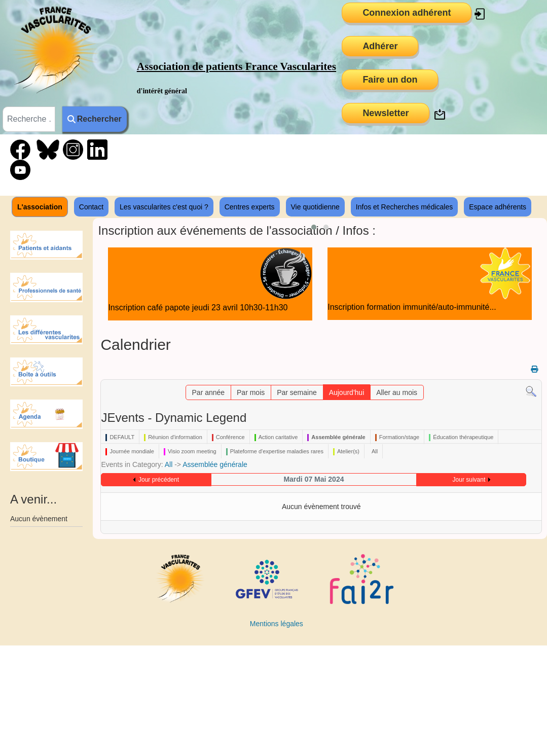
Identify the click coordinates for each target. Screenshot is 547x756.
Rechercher (95, 119)
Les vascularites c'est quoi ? (164, 207)
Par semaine (297, 392)
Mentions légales (277, 624)
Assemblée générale (215, 464)
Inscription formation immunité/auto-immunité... (412, 307)
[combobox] (29, 119)
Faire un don (390, 80)
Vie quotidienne (315, 207)
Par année (209, 392)
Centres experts (250, 207)
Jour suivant (469, 480)
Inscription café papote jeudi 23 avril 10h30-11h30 (198, 308)
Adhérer (380, 46)
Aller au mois (397, 392)
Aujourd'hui (347, 392)
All (169, 464)
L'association (40, 207)
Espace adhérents (498, 207)
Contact (91, 207)
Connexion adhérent (407, 13)
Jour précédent (159, 480)
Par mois (251, 392)
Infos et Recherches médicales (404, 207)
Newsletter (386, 113)
